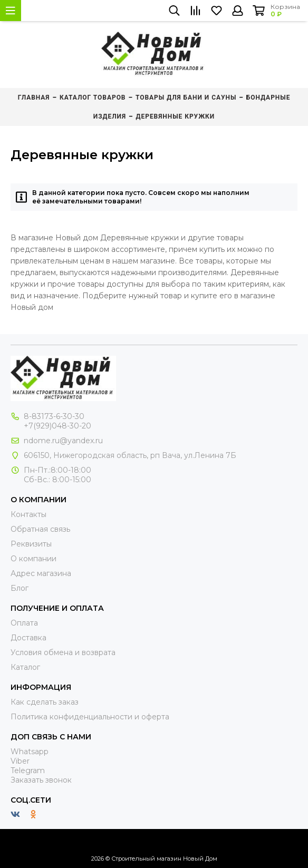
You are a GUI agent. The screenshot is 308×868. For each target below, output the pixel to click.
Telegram (28, 771)
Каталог (25, 667)
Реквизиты (31, 544)
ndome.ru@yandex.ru (63, 441)
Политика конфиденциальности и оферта (90, 717)
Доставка (28, 638)
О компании (33, 559)
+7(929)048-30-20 (57, 426)
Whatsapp (30, 752)
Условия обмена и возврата (63, 652)
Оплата (24, 623)
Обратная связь (40, 529)
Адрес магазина (41, 573)
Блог (20, 588)
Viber (20, 761)
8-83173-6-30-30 (54, 416)
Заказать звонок (41, 780)
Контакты (28, 514)
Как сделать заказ (45, 702)
